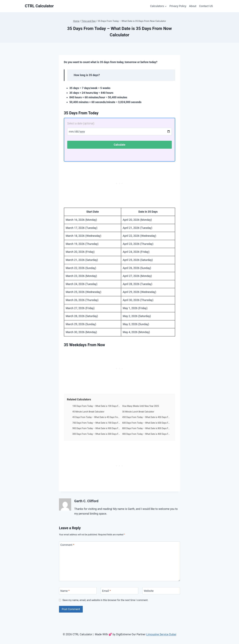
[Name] (78, 591)
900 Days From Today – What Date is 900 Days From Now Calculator (96, 428)
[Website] (161, 591)
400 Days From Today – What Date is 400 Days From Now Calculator (146, 434)
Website (149, 591)
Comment (67, 545)
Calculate (120, 145)
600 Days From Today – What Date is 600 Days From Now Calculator (146, 423)
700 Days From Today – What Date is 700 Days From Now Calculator (96, 423)
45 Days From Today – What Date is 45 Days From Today (96, 417)
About (193, 6)
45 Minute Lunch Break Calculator (88, 412)
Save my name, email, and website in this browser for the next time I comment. (105, 600)
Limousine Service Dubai (161, 634)
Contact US (206, 6)
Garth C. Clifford (86, 501)
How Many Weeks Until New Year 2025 (141, 406)
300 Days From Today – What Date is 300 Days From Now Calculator (96, 434)
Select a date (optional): (81, 123)
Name (65, 591)
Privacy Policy (178, 6)
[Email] (120, 591)
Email (106, 591)
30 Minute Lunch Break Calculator (138, 412)
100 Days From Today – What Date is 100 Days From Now (96, 406)
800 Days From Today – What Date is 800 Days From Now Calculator (146, 428)
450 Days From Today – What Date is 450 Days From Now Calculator (146, 417)
